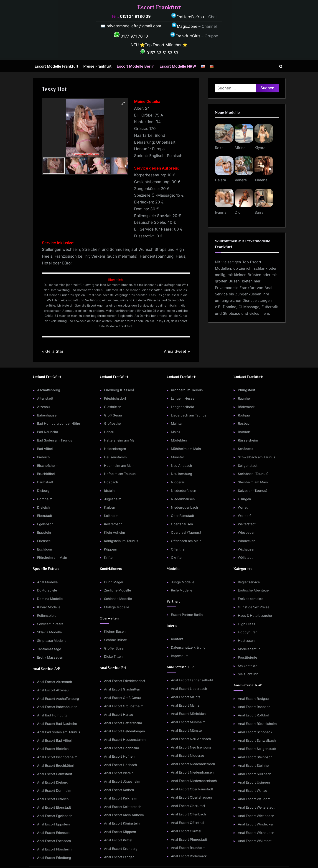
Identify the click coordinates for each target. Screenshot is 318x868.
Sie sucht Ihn (248, 674)
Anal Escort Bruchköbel (55, 765)
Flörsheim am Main (52, 557)
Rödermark (246, 407)
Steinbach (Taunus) (253, 474)
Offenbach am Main (186, 541)
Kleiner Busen (115, 631)
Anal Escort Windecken (256, 824)
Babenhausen (48, 415)
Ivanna (221, 212)
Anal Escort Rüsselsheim (257, 724)
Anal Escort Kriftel (118, 840)
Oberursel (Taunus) (186, 532)
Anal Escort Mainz (185, 705)
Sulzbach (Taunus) (253, 491)
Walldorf (244, 516)
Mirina (240, 148)
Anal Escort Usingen (254, 782)
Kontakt (177, 639)
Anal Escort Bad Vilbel (54, 740)
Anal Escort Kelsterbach (123, 807)
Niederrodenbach (184, 507)
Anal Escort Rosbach (254, 707)
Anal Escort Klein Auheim (124, 815)
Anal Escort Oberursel (188, 806)
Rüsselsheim (248, 440)
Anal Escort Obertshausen (191, 797)
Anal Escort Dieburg (53, 782)
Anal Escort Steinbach (255, 757)
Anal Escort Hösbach (121, 765)
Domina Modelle (50, 599)
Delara (220, 180)
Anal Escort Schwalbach (257, 740)
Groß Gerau (113, 415)
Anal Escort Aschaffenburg (58, 699)
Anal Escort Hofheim (120, 756)
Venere (241, 180)
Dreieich (43, 507)
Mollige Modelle (117, 607)
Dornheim (45, 499)
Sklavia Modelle (49, 632)
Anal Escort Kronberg (121, 849)
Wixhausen (247, 549)
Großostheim (114, 423)
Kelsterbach (113, 524)
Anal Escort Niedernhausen (192, 772)
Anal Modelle (47, 582)
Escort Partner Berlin (187, 615)
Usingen (244, 499)
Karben (110, 507)
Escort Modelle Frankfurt (56, 66)
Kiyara (260, 148)
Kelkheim (111, 516)
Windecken (247, 541)
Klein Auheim (114, 532)
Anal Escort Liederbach (189, 689)
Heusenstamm (115, 457)
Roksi (220, 148)
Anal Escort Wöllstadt (255, 841)
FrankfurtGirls (185, 36)
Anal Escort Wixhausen (256, 833)
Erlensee (44, 541)
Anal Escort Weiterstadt (256, 807)
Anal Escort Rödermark (189, 856)
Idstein (109, 491)
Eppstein (44, 532)
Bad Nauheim (48, 432)
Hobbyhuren (248, 632)
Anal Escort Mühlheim (188, 722)
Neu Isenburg (182, 474)
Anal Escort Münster (187, 730)
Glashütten (113, 407)
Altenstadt (45, 398)
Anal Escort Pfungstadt (189, 839)
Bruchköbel (46, 474)
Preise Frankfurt (97, 66)
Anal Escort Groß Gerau (122, 698)
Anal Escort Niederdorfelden (193, 764)
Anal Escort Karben (119, 790)
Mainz (176, 432)
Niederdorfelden (184, 491)
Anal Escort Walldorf (254, 799)
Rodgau (244, 415)
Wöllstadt (245, 557)
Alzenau (43, 407)
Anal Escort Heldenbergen (125, 731)
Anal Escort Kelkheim (121, 798)
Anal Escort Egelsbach (55, 816)
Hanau (109, 432)
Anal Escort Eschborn (54, 841)
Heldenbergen (115, 449)
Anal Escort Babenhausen (57, 707)
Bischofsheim (48, 466)
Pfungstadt (247, 390)
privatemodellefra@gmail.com (134, 26)
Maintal (177, 423)
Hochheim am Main (119, 466)
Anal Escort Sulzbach (255, 774)
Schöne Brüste (115, 640)
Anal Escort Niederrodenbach (194, 781)
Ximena (261, 180)
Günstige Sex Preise (254, 607)
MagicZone (184, 26)
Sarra (259, 212)
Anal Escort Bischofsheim (57, 757)
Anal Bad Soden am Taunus (59, 732)
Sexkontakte (248, 666)
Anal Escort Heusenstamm (125, 740)
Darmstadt (45, 482)
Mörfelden (179, 440)
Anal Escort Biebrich (53, 749)
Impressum (180, 656)
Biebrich (43, 457)
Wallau (243, 507)
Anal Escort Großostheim (124, 706)
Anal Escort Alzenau (53, 690)
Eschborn (45, 549)
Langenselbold (183, 407)
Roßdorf (244, 432)
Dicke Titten (113, 656)
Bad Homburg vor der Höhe (59, 423)
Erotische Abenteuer (254, 590)
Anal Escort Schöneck (255, 732)
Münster (177, 457)
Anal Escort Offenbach (188, 814)
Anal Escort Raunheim (188, 848)
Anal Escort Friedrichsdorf (125, 681)
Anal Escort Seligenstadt (257, 749)
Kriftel (109, 557)
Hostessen (246, 641)
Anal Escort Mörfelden (188, 714)
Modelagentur (249, 649)
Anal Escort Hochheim (122, 748)
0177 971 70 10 (131, 36)
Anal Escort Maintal (186, 697)
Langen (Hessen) (184, 398)
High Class (247, 624)
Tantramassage (49, 649)
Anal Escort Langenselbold (192, 680)
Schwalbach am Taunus (257, 457)
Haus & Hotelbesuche (255, 615)
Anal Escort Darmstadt (55, 774)
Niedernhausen (183, 499)
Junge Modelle (183, 582)
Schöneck (246, 449)
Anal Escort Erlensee (53, 833)
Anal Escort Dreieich (53, 799)
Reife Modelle (182, 590)
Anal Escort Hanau (119, 714)
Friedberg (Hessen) (119, 390)
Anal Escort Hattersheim (123, 723)
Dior (238, 212)
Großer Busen (115, 648)
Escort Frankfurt (159, 7)
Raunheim (246, 398)
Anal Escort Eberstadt (54, 807)
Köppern (111, 549)
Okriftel (177, 557)
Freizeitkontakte (251, 599)
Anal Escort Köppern (120, 832)
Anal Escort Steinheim (255, 765)
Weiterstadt (247, 524)
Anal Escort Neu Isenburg (191, 747)
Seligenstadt (248, 466)
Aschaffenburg (49, 390)
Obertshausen (182, 524)
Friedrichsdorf (115, 398)
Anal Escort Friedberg (54, 858)
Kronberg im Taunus (187, 390)
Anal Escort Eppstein (53, 824)
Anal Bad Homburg (52, 715)
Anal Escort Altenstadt (55, 682)
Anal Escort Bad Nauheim (57, 724)
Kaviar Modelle (49, 607)
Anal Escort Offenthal (188, 823)
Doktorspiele (47, 590)
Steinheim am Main (253, 482)
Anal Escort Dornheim (54, 791)
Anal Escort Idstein (119, 773)
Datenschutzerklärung (188, 647)
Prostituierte (247, 657)
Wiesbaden (247, 532)
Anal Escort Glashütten (122, 689)
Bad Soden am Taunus (55, 440)
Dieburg (43, 491)
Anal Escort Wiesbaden (256, 816)
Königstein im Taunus (121, 541)
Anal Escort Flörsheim (54, 849)
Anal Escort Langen (119, 857)
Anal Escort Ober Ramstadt (192, 789)
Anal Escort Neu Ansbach (191, 739)
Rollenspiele (47, 615)
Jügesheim (113, 499)
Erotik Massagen (50, 657)
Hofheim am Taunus (120, 474)
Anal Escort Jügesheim (122, 781)
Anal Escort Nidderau (188, 755)
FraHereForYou (187, 17)
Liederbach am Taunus (189, 415)
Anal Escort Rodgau (253, 699)
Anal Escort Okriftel (186, 831)
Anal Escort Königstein (122, 823)
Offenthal (178, 549)
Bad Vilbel (45, 449)
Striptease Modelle (52, 641)
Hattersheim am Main (121, 440)
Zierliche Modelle (117, 590)
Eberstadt (45, 516)
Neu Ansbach (182, 466)
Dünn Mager (114, 582)
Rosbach (245, 423)
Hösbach (111, 482)
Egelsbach (45, 524)
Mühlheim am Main (186, 449)
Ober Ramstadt (183, 516)
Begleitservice (249, 582)
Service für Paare (50, 624)
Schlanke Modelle (118, 599)
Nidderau (178, 482)
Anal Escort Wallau (253, 791)
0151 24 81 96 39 (135, 16)
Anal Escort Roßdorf (254, 715)
